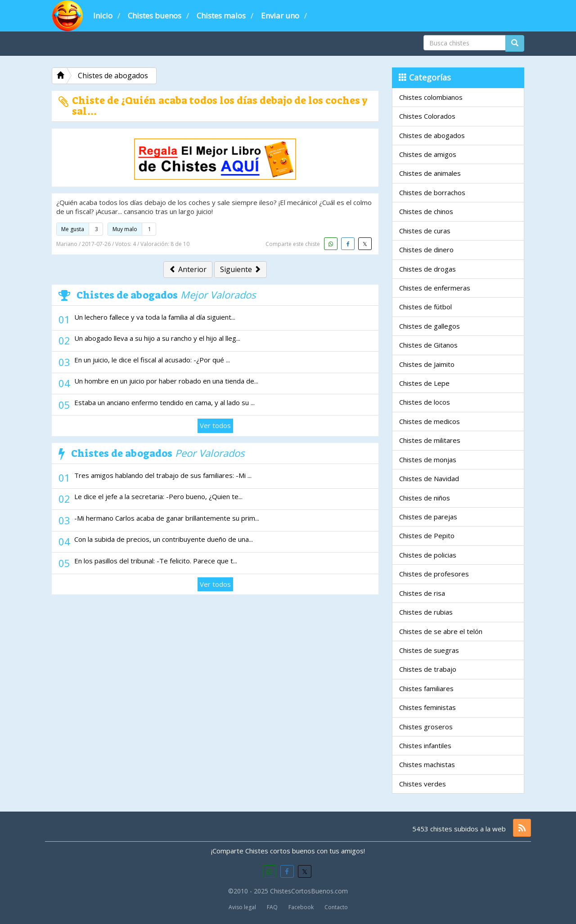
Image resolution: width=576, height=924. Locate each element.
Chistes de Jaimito (427, 364)
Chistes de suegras (429, 650)
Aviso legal (242, 907)
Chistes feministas (427, 707)
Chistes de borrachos (432, 192)
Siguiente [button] (241, 269)
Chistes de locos (425, 402)
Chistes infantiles (425, 745)
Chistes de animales (430, 173)
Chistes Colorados (427, 116)
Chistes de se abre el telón (441, 631)
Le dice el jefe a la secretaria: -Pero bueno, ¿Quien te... (158, 496)
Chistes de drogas (427, 269)
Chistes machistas (427, 764)
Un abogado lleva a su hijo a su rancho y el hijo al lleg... (157, 338)
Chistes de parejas (428, 517)
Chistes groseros (426, 727)
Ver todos (215, 425)
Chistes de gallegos (430, 326)
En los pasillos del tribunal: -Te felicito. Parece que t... (156, 561)
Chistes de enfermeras (435, 288)
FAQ (272, 907)
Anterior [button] (188, 269)
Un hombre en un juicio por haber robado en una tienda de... (166, 381)
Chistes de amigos (428, 154)
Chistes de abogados (432, 135)
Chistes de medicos (430, 421)
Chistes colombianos (431, 97)
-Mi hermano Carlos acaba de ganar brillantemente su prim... (167, 518)
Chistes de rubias (426, 612)
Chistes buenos (155, 16)
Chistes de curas (425, 231)
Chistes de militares (430, 440)
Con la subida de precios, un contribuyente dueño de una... (164, 539)
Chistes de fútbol (425, 307)
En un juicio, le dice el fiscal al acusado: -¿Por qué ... (152, 360)
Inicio (103, 16)
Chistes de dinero (426, 250)
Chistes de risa (422, 593)
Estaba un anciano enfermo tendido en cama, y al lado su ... (164, 402)
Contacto (336, 907)
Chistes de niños (425, 498)
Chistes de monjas (428, 460)
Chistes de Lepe (424, 383)
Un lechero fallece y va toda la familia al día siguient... (155, 317)
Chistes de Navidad (429, 478)
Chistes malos (221, 16)
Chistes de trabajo (428, 669)
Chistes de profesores (434, 574)
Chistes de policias (428, 555)
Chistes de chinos (426, 211)
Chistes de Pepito (427, 536)
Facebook (301, 907)
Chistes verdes (423, 784)
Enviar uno (280, 16)
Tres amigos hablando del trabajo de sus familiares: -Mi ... (163, 475)
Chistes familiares (426, 688)
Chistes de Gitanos (428, 345)
